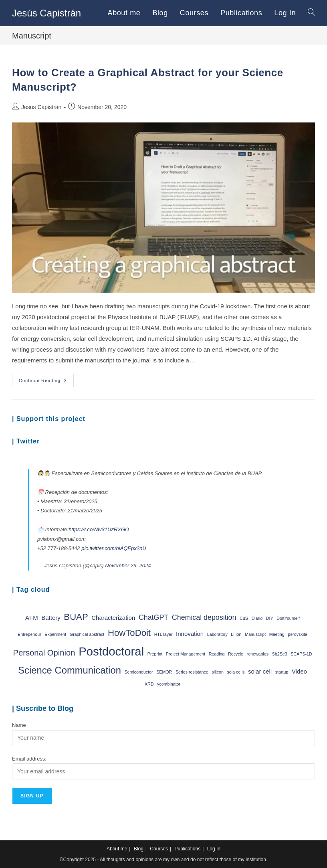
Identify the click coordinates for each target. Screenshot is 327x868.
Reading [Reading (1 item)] (217, 654)
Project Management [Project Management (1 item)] (186, 654)
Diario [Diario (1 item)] (257, 618)
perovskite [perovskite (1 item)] (298, 634)
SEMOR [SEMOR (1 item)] (164, 672)
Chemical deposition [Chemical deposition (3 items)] (204, 617)
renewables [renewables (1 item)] (258, 654)
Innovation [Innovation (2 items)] (190, 634)
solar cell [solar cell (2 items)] (260, 671)
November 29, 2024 (128, 566)
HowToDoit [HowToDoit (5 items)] (129, 633)
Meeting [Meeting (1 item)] (277, 634)
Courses (159, 849)
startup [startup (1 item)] (282, 672)
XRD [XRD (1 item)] (149, 684)
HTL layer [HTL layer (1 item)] (163, 634)
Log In (214, 849)
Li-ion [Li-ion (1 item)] (236, 634)
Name (19, 725)
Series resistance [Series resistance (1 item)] (192, 672)
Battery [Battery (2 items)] (51, 618)
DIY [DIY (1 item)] (270, 618)
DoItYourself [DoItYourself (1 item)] (288, 618)
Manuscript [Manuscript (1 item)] (255, 634)
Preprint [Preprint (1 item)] (155, 654)
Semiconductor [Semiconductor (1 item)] (139, 672)
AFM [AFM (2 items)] (32, 618)
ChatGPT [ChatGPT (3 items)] (153, 617)
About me (117, 849)
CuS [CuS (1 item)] (244, 618)
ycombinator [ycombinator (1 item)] (169, 684)
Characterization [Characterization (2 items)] (113, 618)
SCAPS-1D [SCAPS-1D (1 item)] (301, 654)
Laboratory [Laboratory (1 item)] (217, 634)
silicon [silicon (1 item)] (218, 672)
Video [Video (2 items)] (299, 671)
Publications (187, 849)
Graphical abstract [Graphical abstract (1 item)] (87, 634)
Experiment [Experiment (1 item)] (55, 634)
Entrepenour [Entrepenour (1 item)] (29, 634)
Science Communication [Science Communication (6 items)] (70, 670)
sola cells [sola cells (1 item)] (236, 672)
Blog (139, 849)
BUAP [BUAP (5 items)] (76, 617)
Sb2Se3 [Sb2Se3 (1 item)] (280, 654)
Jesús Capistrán (46, 13)
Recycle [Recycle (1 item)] (236, 654)
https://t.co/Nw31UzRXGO (99, 529)
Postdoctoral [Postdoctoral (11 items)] (111, 651)
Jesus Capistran (41, 107)
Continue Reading (46, 382)
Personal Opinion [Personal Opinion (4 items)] (44, 653)
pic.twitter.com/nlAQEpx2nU (114, 548)
